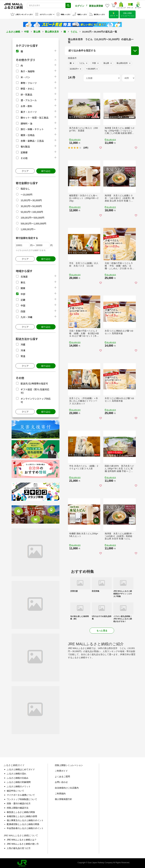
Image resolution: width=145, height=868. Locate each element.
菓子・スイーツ (29, 111)
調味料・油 (26, 123)
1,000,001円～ (28, 229)
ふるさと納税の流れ (17, 773)
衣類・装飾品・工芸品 (32, 140)
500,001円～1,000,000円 (33, 223)
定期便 (24, 152)
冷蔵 (23, 344)
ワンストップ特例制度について (22, 799)
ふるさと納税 (13, 31)
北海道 (24, 276)
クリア (25, 170)
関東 (23, 288)
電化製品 (25, 146)
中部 (26, 31)
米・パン (25, 77)
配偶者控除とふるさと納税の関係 (23, 824)
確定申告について (15, 790)
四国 (23, 311)
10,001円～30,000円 (31, 200)
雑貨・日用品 (27, 134)
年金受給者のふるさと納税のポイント (25, 828)
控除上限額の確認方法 (18, 807)
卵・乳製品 (26, 94)
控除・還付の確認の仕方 (19, 803)
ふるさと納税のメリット (19, 786)
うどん (74, 31)
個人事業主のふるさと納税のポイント (25, 820)
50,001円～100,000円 (32, 211)
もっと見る (102, 630)
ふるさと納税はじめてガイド (21, 769)
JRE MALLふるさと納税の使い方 (23, 843)
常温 (23, 355)
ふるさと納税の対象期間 (19, 781)
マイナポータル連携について (21, 794)
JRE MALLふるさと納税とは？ (22, 839)
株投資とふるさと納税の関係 (21, 812)
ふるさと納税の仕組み (18, 777)
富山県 (37, 31)
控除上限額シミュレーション (69, 765)
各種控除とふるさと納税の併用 (22, 816)
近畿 (23, 299)
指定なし (25, 188)
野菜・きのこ (27, 88)
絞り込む (46, 170)
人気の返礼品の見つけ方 (19, 848)
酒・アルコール (29, 100)
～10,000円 (26, 194)
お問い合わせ (61, 781)
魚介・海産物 (27, 71)
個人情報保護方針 (63, 799)
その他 (24, 157)
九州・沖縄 (26, 316)
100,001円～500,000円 (32, 217)
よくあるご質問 (62, 776)
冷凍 (23, 350)
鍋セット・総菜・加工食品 (34, 117)
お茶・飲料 (26, 105)
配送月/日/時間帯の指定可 (34, 383)
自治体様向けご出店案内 (67, 787)
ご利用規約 (60, 793)
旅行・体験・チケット (32, 129)
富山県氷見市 (52, 31)
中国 (23, 305)
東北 (23, 282)
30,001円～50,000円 (31, 205)
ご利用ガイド (61, 770)
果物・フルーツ (29, 82)
